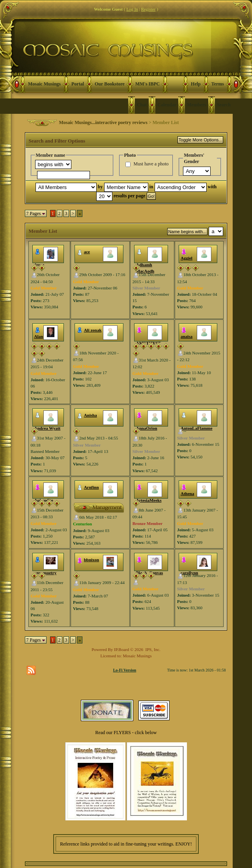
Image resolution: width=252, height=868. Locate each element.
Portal (78, 84)
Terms (218, 84)
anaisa (187, 336)
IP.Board (121, 649)
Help (196, 84)
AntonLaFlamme (197, 428)
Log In (132, 9)
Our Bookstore (110, 84)
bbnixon (92, 560)
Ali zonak (93, 330)
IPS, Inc (152, 649)
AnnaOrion (147, 428)
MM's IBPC (147, 84)
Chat (142, 105)
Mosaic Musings (44, 84)
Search (224, 105)
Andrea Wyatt (48, 428)
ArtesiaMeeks (149, 500)
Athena (187, 493)
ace (87, 252)
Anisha (91, 415)
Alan (39, 336)
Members (197, 105)
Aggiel (187, 258)
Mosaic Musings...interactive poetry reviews (103, 122)
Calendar (167, 105)
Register (148, 9)
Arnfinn (91, 487)
